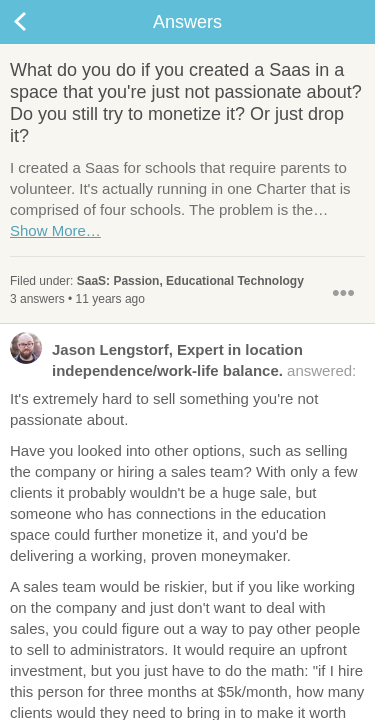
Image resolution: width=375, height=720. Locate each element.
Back (40, 22)
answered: (183, 359)
